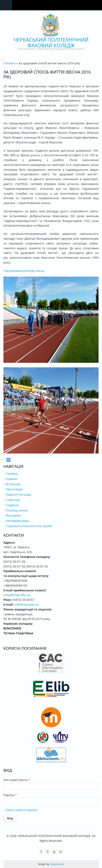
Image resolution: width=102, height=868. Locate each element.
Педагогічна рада (18, 494)
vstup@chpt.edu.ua (17, 595)
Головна (10, 63)
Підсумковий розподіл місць (24, 271)
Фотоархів (13, 515)
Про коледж (14, 489)
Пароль (10, 795)
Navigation (6, 5)
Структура (13, 500)
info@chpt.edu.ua (26, 604)
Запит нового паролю (22, 810)
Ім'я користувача (17, 780)
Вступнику (13, 484)
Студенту (12, 505)
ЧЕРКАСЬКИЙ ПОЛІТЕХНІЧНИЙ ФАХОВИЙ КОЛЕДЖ (51, 42)
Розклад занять (17, 510)
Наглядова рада (17, 521)
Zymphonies (57, 864)
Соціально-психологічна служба (29, 526)
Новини (11, 479)
